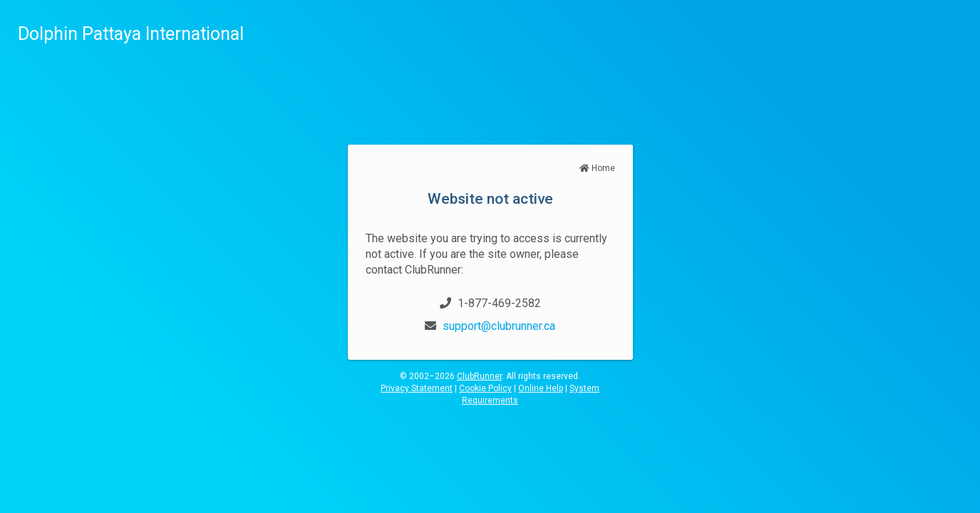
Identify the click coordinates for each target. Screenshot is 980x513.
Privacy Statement (417, 388)
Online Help (541, 388)
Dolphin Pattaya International (131, 34)
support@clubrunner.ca (499, 326)
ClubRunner (479, 376)
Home (597, 168)
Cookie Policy (485, 388)
